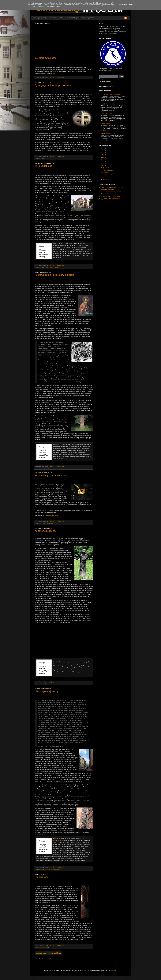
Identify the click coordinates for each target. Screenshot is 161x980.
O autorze (53, 18)
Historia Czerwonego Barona (109, 104)
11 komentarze (61, 156)
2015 (103, 155)
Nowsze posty (41, 953)
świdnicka (53, 869)
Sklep (61, 18)
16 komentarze (61, 265)
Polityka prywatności (88, 18)
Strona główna (55, 953)
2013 (103, 159)
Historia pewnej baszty (47, 691)
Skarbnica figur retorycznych (109, 194)
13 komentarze (61, 466)
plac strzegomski (54, 267)
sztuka (52, 684)
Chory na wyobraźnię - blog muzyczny (112, 187)
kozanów (43, 684)
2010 (103, 166)
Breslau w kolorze (106, 124)
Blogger (114, 970)
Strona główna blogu (40, 18)
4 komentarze (60, 868)
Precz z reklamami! (107, 114)
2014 (103, 157)
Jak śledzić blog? (72, 18)
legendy (47, 468)
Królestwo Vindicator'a (107, 190)
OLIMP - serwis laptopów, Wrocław (111, 192)
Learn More (123, 5)
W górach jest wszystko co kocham (111, 196)
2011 (103, 164)
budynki (42, 267)
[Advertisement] (64, 40)
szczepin (52, 468)
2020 (103, 148)
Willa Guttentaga (43, 166)
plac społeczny (44, 523)
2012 (103, 162)
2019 (103, 151)
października (107, 175)
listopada (106, 173)
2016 (103, 153)
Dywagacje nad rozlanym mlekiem (53, 85)
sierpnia (105, 179)
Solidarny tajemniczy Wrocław (50, 476)
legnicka (47, 267)
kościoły (42, 468)
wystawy (51, 523)
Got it (131, 5)
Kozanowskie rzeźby (45, 531)
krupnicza (47, 869)
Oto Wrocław (41, 877)
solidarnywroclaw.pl (52, 515)
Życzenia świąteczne (46, 58)
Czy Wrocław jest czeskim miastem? (111, 94)
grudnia (105, 168)
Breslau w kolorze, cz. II (108, 133)
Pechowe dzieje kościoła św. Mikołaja (54, 275)
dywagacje (43, 158)
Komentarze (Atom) (47, 959)
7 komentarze (60, 682)
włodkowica (59, 869)
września (106, 177)
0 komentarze (60, 78)
